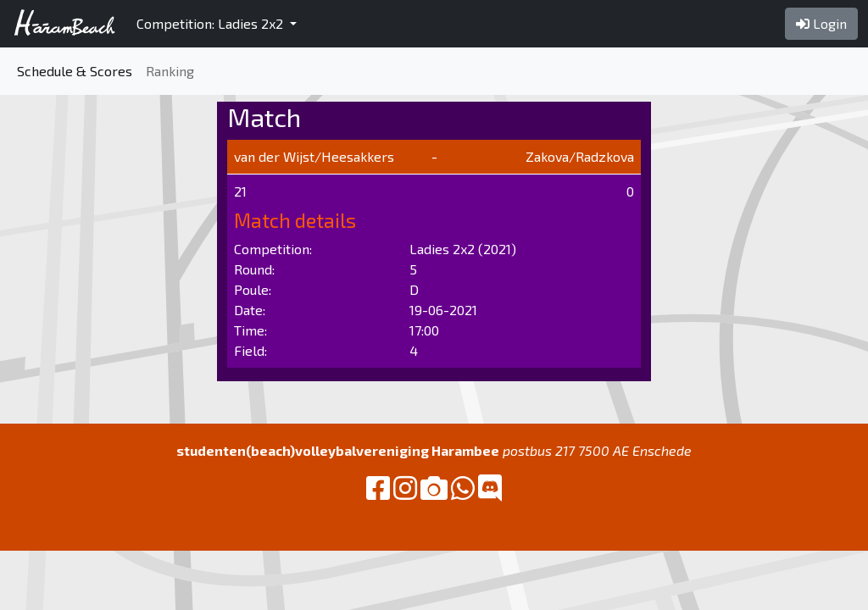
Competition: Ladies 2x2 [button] (211, 23)
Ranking (170, 71)
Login (821, 23)
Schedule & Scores (75, 71)
